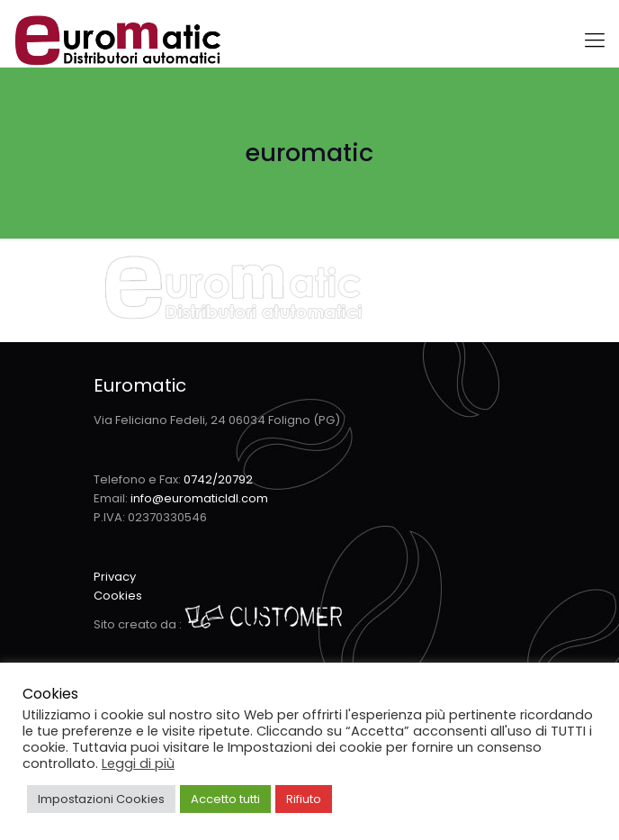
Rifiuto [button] (304, 799)
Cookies (118, 596)
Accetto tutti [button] (225, 799)
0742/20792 (218, 479)
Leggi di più (138, 763)
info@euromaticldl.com (199, 498)
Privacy (115, 577)
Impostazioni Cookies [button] (101, 799)
